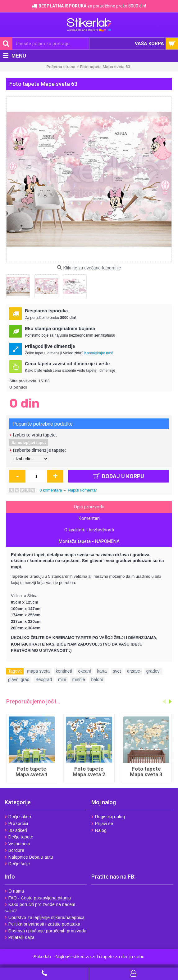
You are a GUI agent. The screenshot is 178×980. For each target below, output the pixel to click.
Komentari (89, 518)
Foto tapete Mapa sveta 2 (89, 772)
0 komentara (51, 490)
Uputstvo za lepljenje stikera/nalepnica (45, 917)
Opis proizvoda (89, 507)
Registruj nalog (108, 817)
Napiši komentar (83, 490)
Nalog (99, 830)
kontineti (64, 671)
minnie (78, 679)
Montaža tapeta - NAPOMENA (89, 541)
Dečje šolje (17, 864)
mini (62, 679)
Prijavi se (102, 824)
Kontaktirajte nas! (99, 353)
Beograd (44, 679)
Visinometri (17, 844)
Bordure (14, 850)
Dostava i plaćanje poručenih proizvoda (46, 931)
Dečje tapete (19, 837)
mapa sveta (38, 671)
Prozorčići (16, 824)
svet (117, 671)
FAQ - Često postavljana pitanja (38, 898)
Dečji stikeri (18, 817)
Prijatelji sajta (20, 937)
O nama (14, 891)
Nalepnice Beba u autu (29, 857)
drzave (134, 671)
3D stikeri (16, 830)
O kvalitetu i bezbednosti (89, 530)
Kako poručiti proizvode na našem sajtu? (40, 908)
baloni (97, 679)
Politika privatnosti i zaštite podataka (42, 924)
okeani (84, 671)
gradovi (153, 671)
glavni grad (19, 679)
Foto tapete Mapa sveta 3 (146, 772)
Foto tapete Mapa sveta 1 (32, 772)
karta (102, 671)
